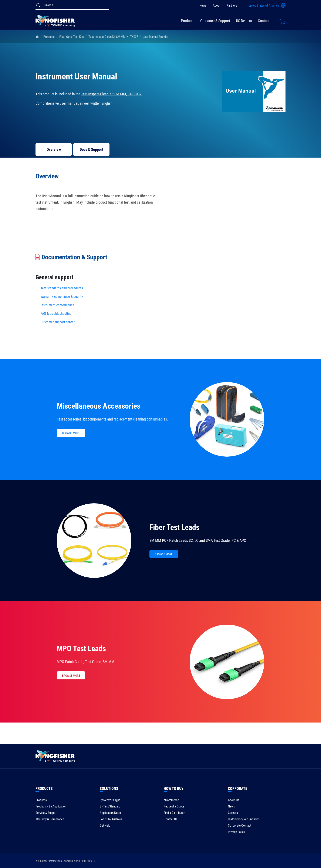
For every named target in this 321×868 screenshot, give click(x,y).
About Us (234, 800)
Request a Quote (174, 806)
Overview (54, 149)
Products (188, 21)
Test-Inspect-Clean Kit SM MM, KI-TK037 (113, 37)
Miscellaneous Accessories (99, 406)
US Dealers (244, 21)
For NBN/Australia (111, 819)
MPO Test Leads (81, 649)
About (217, 6)
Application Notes (111, 813)
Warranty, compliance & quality (62, 297)
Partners (232, 6)
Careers (233, 813)
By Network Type (110, 800)
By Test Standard (110, 806)
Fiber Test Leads (174, 527)
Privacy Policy (236, 832)
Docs (92, 149)
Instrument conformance (57, 305)
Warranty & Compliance (50, 819)
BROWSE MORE (71, 433)
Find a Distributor (174, 813)
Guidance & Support (215, 21)
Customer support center (58, 322)
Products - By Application (51, 806)
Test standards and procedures (62, 288)
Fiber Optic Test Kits (72, 37)
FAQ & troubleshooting (56, 314)
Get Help (105, 826)
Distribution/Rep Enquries (244, 819)
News (203, 6)
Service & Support (46, 813)
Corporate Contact (239, 826)
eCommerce (171, 800)
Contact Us (170, 819)
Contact (264, 21)
